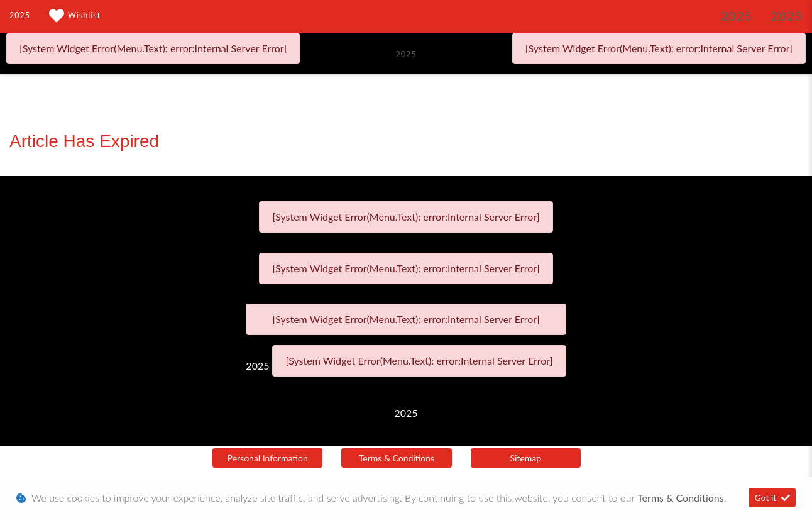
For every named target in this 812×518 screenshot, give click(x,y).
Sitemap (526, 458)
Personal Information (268, 458)
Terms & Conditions (397, 458)
